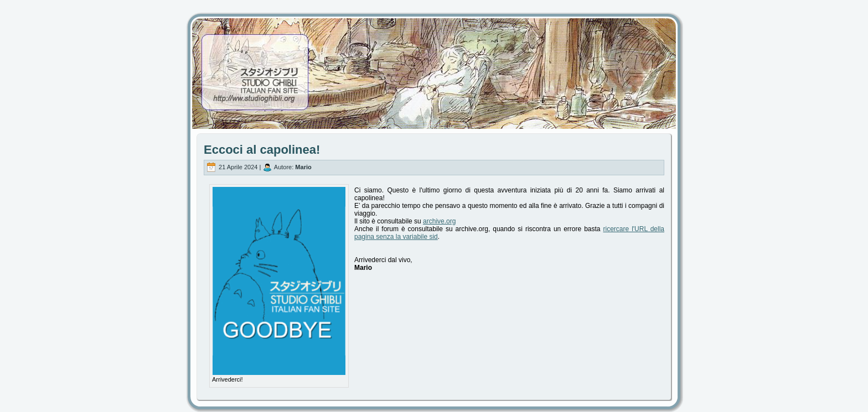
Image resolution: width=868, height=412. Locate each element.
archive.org (439, 221)
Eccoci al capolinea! (262, 150)
